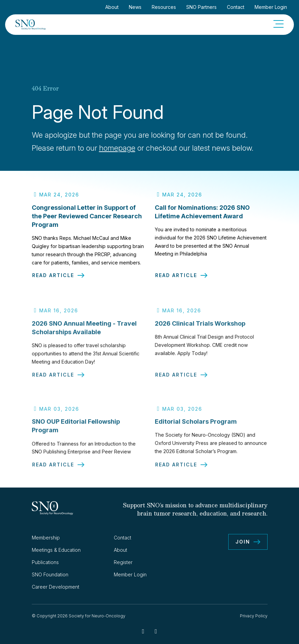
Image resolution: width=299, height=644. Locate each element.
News (135, 7)
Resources (164, 7)
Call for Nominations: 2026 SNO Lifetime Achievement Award (202, 212)
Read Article (53, 275)
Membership (46, 538)
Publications (45, 562)
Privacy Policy (254, 616)
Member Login (271, 7)
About (112, 7)
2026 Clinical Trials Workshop (200, 326)
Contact (236, 7)
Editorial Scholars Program (196, 424)
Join (243, 542)
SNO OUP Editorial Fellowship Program (76, 429)
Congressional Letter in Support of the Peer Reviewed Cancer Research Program (87, 216)
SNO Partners (201, 7)
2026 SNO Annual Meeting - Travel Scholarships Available (84, 331)
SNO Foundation (50, 574)
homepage (117, 148)
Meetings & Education (56, 550)
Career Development (56, 587)
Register (123, 562)
